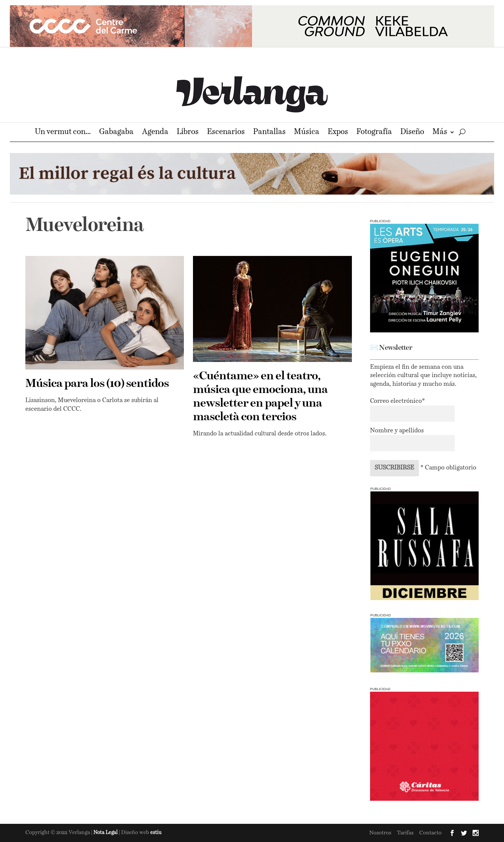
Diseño (412, 133)
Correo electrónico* (397, 401)
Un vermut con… (63, 133)
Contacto (430, 833)
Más (440, 133)
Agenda (155, 133)
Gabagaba (116, 133)
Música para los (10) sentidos (97, 384)
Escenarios (226, 133)
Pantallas (269, 133)
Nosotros (380, 833)
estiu (156, 833)
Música (307, 133)
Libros (188, 133)
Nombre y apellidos (397, 431)
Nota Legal (106, 833)
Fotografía (374, 133)
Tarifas (405, 833)
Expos (338, 133)
